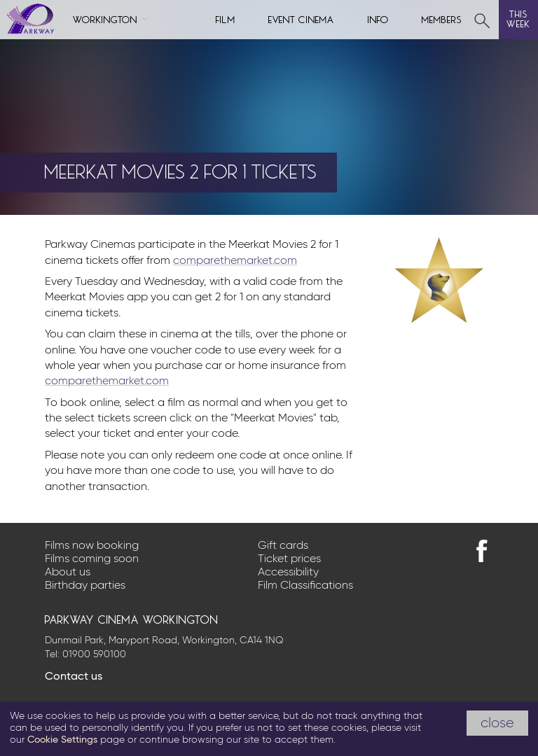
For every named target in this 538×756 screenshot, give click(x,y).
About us (68, 573)
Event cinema (301, 19)
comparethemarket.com (235, 261)
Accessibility (288, 573)
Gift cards (283, 546)
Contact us (74, 677)
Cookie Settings (62, 740)
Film (226, 19)
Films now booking (92, 546)
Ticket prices (289, 559)
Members (442, 19)
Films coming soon (92, 559)
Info (378, 19)
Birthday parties (85, 586)
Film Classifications (305, 586)
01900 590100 (94, 654)
